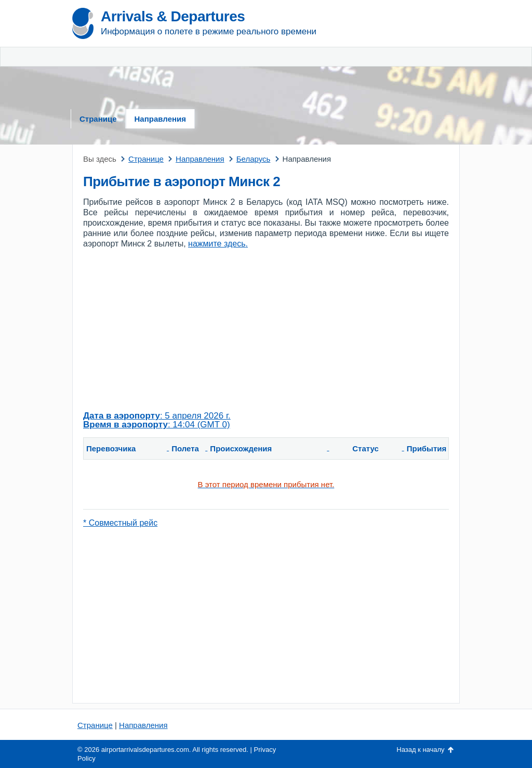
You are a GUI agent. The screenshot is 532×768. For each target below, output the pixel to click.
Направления (160, 119)
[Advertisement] (398, 57)
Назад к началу (420, 750)
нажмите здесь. (218, 244)
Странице (98, 119)
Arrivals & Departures (173, 16)
